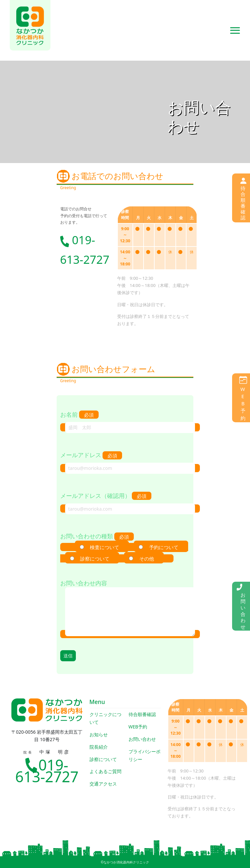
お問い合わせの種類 (124, 547)
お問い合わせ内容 (125, 609)
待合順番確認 (142, 714)
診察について (103, 759)
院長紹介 (99, 747)
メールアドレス (125, 461)
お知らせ (99, 734)
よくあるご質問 (105, 771)
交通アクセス (103, 784)
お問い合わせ (142, 739)
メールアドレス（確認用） (125, 502)
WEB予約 (138, 727)
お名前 (125, 421)
